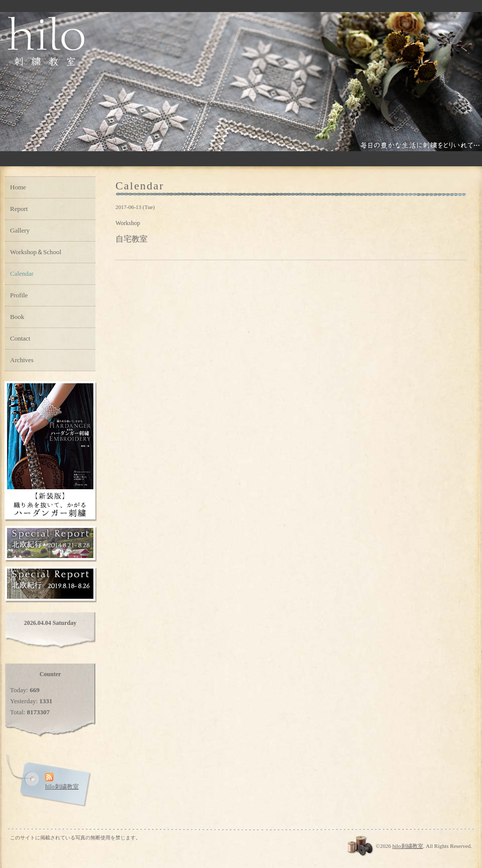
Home (18, 187)
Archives (22, 360)
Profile (19, 295)
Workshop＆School (36, 252)
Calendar (22, 274)
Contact (20, 338)
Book (17, 317)
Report (19, 209)
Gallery (20, 230)
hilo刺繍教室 (407, 846)
